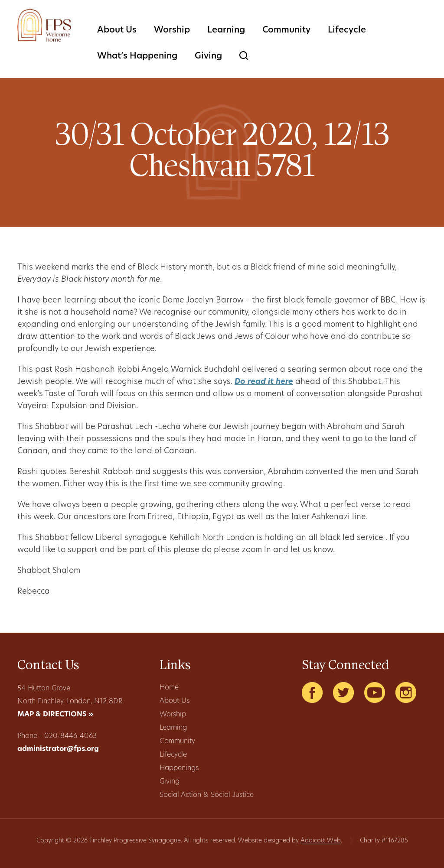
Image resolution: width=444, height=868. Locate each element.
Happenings (179, 768)
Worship (172, 30)
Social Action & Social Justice (207, 795)
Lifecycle (347, 30)
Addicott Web (321, 841)
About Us (117, 30)
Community (286, 30)
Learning (226, 30)
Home (169, 688)
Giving (208, 56)
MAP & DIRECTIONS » (55, 715)
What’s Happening (137, 56)
